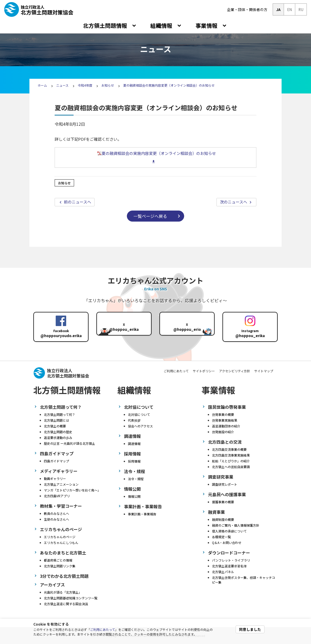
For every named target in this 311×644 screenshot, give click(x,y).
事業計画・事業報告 (142, 514)
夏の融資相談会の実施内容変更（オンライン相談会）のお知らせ (169, 85)
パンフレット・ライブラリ (231, 560)
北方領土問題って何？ (59, 414)
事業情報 (207, 25)
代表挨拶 (134, 420)
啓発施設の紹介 (223, 432)
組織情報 (162, 25)
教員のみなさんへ (56, 513)
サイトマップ (264, 371)
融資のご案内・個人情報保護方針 (236, 525)
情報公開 (134, 496)
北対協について (139, 414)
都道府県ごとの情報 (58, 560)
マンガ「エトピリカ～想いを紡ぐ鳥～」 (72, 490)
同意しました (250, 629)
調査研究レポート (225, 484)
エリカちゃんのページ (60, 537)
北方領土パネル (223, 572)
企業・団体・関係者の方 (247, 9)
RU (301, 9)
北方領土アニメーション (61, 484)
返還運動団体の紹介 (226, 426)
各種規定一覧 (221, 537)
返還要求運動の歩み (58, 438)
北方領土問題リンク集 (60, 566)
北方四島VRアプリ (57, 496)
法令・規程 (136, 479)
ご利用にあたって (103, 629)
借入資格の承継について (229, 531)
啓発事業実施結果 (225, 420)
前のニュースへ (77, 202)
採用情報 (134, 461)
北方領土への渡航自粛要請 (231, 467)
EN (289, 9)
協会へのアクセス (140, 426)
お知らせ (108, 85)
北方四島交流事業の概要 (229, 449)
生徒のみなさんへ (56, 519)
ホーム (42, 85)
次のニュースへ (234, 202)
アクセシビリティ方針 (235, 371)
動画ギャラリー (55, 478)
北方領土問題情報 (106, 25)
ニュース (63, 85)
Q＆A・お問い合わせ (227, 543)
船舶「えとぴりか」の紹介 (231, 461)
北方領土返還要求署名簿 (229, 566)
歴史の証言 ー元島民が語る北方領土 (69, 443)
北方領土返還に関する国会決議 (66, 604)
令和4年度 (85, 85)
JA (278, 9)
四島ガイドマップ (56, 461)
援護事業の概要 (223, 502)
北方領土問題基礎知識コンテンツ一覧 (71, 598)
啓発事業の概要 (223, 414)
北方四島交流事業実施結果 (231, 455)
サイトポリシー (204, 371)
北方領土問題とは (56, 420)
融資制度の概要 (223, 519)
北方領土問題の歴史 (58, 432)
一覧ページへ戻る (150, 216)
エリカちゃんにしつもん (61, 543)
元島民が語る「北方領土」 (63, 592)
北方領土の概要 (55, 426)
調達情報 (134, 444)
